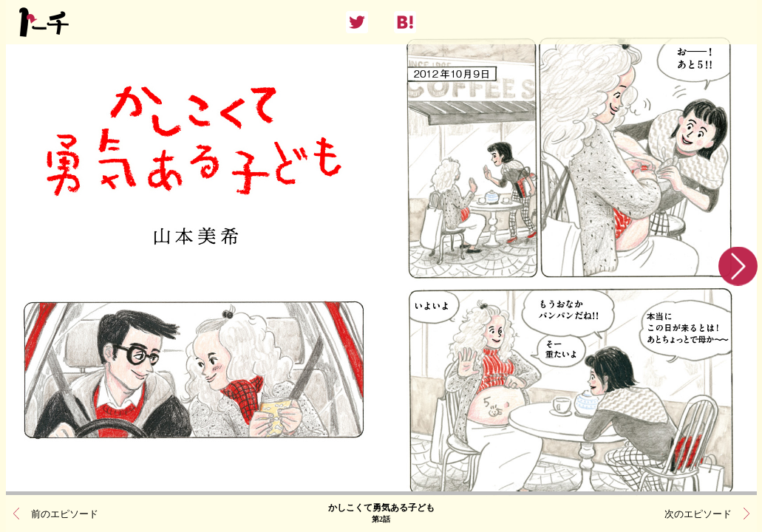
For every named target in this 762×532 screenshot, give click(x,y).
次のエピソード (698, 514)
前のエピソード (65, 514)
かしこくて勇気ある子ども (381, 514)
